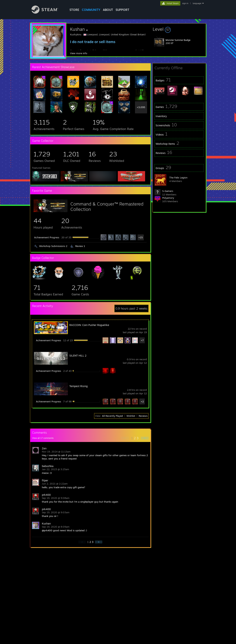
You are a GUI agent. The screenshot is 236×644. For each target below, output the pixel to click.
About (108, 10)
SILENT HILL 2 (78, 356)
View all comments (43, 438)
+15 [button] (141, 237)
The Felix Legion (178, 178)
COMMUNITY (91, 10)
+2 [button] (142, 401)
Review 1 (80, 246)
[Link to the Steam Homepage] (48, 13)
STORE (74, 10)
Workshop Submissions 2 (53, 246)
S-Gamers (168, 191)
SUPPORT (122, 10)
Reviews (143, 416)
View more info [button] (79, 53)
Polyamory (168, 198)
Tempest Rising (78, 386)
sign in (185, 3)
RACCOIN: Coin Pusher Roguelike (89, 325)
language (197, 3)
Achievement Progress (47, 237)
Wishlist (131, 416)
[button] (179, 29)
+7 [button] (142, 340)
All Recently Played (112, 416)
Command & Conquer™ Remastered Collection (107, 207)
